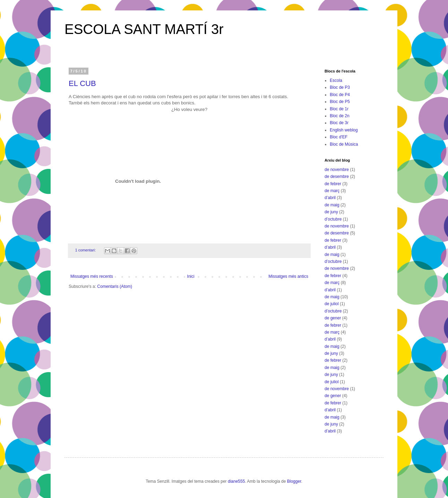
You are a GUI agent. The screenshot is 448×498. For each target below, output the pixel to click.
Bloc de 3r (339, 123)
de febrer (333, 184)
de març (332, 191)
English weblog (344, 130)
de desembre (337, 177)
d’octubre (333, 219)
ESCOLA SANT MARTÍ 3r (144, 29)
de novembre (337, 170)
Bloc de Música (344, 144)
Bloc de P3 (340, 87)
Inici (191, 276)
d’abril (330, 198)
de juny (331, 212)
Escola (336, 80)
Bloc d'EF (339, 137)
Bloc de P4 (340, 95)
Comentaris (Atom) (115, 286)
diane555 (236, 481)
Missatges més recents (92, 276)
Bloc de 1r (339, 109)
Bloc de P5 (340, 102)
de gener (333, 318)
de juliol (332, 304)
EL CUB (82, 83)
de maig (332, 205)
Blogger (294, 481)
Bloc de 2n (340, 116)
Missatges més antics (288, 276)
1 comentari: (86, 250)
